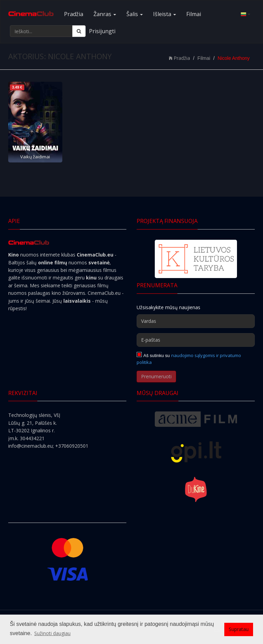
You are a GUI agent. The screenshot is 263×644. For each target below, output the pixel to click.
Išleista (165, 14)
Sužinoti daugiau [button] (52, 633)
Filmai (194, 14)
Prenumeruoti (156, 376)
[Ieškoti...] (41, 31)
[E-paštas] (196, 340)
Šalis (135, 14)
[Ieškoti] (79, 31)
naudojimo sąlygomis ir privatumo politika (189, 359)
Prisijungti (102, 31)
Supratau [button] (239, 629)
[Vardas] (196, 321)
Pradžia (74, 14)
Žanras (105, 14)
